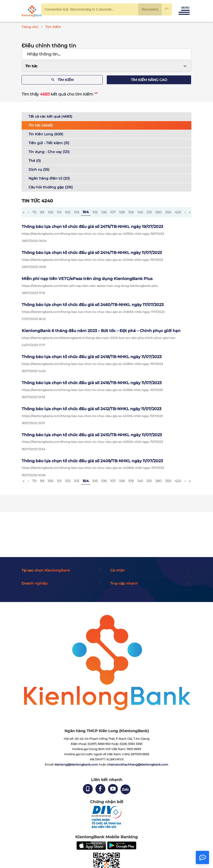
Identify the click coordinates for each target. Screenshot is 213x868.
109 (131, 212)
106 (104, 212)
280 (158, 212)
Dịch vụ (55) (39, 169)
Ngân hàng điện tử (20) (49, 178)
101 (59, 212)
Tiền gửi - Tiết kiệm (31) (49, 143)
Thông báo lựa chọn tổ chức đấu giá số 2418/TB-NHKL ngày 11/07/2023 (92, 357)
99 (42, 212)
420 (178, 212)
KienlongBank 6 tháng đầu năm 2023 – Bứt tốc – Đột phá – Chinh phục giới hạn (101, 331)
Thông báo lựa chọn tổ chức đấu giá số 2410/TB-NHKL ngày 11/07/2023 (92, 435)
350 (168, 212)
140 (140, 212)
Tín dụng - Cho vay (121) (49, 152)
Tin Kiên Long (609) (46, 134)
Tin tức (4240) (41, 125)
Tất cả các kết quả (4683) (50, 116)
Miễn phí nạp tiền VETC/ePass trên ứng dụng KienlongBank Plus (87, 279)
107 (113, 212)
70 (34, 212)
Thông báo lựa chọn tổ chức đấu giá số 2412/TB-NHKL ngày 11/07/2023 (91, 409)
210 (149, 212)
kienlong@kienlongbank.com (77, 764)
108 (122, 212)
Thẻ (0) (35, 161)
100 (51, 212)
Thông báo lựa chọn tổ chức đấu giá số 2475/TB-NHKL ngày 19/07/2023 (92, 227)
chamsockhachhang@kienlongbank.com (138, 764)
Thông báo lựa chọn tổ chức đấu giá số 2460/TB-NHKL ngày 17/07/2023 (93, 305)
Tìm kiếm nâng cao (149, 80)
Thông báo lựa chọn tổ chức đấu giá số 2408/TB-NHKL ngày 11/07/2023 (92, 461)
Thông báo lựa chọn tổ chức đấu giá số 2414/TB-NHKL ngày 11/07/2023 (92, 253)
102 (68, 212)
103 (76, 212)
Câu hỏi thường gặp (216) (51, 187)
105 (95, 212)
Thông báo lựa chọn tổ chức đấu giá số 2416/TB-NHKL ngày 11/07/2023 (92, 383)
